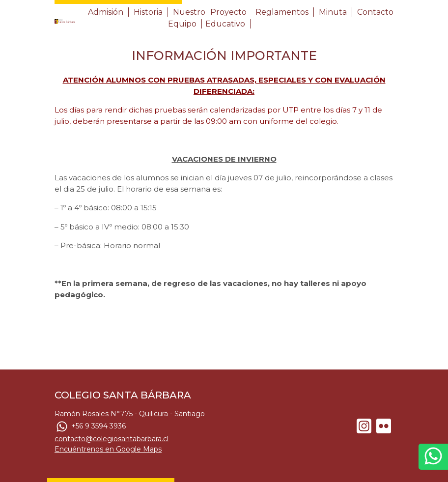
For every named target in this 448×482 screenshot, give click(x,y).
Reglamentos (282, 12)
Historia (148, 12)
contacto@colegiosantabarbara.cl (112, 439)
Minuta (333, 12)
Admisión (106, 12)
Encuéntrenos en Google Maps (108, 449)
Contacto (375, 12)
